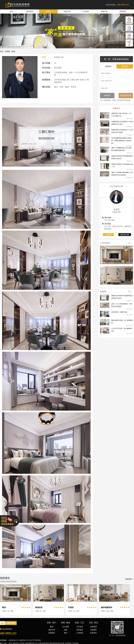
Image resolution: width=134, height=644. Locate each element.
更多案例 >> (130, 579)
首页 (11, 11)
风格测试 (52, 633)
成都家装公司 (24, 640)
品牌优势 (123, 11)
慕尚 (66, 633)
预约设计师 (125, 235)
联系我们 (93, 633)
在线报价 (93, 630)
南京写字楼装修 (35, 640)
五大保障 (66, 627)
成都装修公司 (14, 640)
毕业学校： (47, 68)
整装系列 (30, 11)
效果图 (48, 11)
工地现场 (80, 633)
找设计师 (67, 11)
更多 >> (131, 243)
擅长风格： (47, 87)
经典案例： (47, 80)
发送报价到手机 (126, 95)
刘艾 (44, 57)
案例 (13, 51)
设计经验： (47, 63)
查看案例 (108, 235)
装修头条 (104, 11)
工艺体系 (86, 11)
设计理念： (47, 72)
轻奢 (66, 630)
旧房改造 (80, 630)
